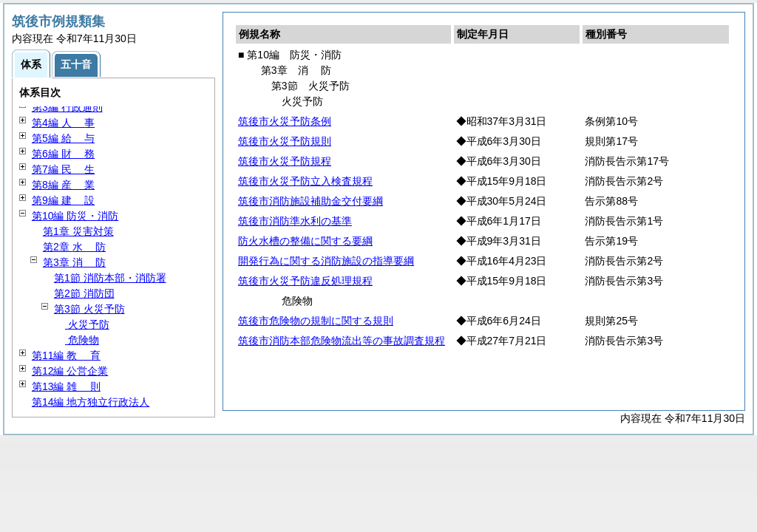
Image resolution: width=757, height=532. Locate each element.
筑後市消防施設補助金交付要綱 (310, 201)
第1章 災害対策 (78, 231)
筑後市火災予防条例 (285, 121)
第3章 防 (74, 262)
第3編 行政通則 (67, 107)
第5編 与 (63, 138)
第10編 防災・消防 (75, 216)
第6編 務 (63, 154)
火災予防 (87, 324)
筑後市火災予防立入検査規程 (305, 181)
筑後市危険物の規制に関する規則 (316, 321)
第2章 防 (74, 247)
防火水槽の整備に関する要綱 (305, 241)
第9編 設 (63, 200)
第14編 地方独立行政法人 (91, 402)
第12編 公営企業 (70, 371)
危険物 (82, 340)
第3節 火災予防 (89, 309)
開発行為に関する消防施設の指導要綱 (326, 261)
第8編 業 (63, 185)
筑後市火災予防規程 (285, 161)
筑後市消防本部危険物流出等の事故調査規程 (342, 341)
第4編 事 (63, 123)
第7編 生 (63, 169)
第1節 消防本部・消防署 (110, 278)
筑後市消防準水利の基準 (295, 221)
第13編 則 (66, 386)
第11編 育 (66, 355)
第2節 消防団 (84, 293)
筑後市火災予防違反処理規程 (305, 281)
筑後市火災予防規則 (285, 141)
